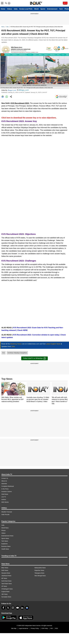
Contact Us (5, 478)
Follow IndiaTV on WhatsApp (34, 358)
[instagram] (13, 608)
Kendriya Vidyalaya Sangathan (17, 353)
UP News (4, 586)
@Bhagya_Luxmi (24, 90)
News (3, 27)
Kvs (4, 353)
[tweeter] (8, 608)
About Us (4, 481)
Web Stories (5, 502)
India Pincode (5, 515)
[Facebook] (3, 608)
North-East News (6, 581)
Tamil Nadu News (7, 584)
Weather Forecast (7, 512)
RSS (57, 628)
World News (5, 528)
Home (3, 9)
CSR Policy (45, 628)
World (36, 9)
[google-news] (27, 608)
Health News (5, 549)
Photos (4, 530)
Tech (61, 9)
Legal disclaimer (24, 628)
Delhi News (5, 570)
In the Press (5, 489)
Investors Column (7, 492)
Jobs (7, 27)
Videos (9, 9)
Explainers (5, 544)
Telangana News (39, 573)
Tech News (5, 541)
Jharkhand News (6, 576)
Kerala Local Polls (26, 9)
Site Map (14, 628)
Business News (6, 546)
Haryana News (6, 573)
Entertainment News (7, 536)
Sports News (5, 538)
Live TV (4, 497)
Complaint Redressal (8, 486)
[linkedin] (22, 608)
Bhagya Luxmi (12, 90)
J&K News (5, 594)
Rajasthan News (39, 570)
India (16, 9)
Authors (4, 499)
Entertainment (52, 9)
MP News (4, 578)
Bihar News (5, 568)
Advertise (4, 484)
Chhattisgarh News (7, 589)
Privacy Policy (35, 628)
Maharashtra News (40, 568)
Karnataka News (6, 597)
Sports (43, 9)
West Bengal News (40, 576)
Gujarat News (5, 592)
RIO (52, 628)
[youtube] (18, 608)
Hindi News (5, 494)
